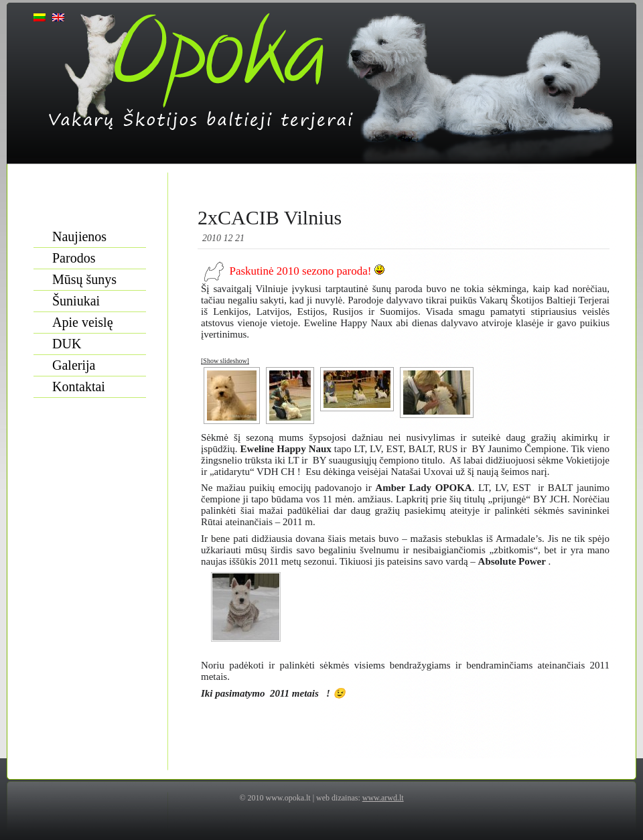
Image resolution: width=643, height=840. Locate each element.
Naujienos (79, 236)
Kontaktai (79, 387)
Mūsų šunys (84, 279)
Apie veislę (83, 322)
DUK (67, 344)
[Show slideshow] (225, 361)
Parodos (74, 258)
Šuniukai (76, 301)
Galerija (74, 365)
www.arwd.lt (383, 798)
